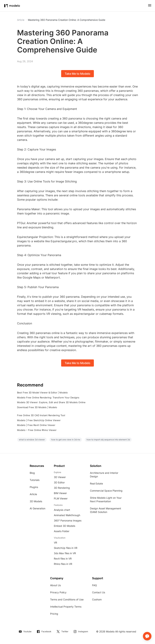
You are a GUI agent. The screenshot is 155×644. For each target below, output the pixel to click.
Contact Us (99, 592)
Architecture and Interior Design (104, 475)
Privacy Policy (58, 592)
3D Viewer (60, 477)
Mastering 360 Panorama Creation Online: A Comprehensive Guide (67, 20)
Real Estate (96, 483)
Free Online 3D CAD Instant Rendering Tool (41, 415)
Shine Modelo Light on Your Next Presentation (106, 499)
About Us (55, 585)
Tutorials (35, 480)
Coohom (97, 599)
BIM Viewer (60, 493)
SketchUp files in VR (66, 548)
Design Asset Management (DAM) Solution (105, 510)
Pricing (54, 614)
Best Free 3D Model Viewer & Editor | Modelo (42, 393)
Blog (32, 473)
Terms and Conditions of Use (67, 599)
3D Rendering (62, 488)
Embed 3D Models (65, 526)
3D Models (36, 501)
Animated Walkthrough (67, 515)
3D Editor (59, 482)
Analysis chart (62, 510)
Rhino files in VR (63, 564)
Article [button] (21, 20)
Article (33, 494)
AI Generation (38, 508)
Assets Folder (62, 531)
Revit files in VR (63, 559)
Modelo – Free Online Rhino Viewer (37, 430)
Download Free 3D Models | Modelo (37, 407)
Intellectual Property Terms (66, 607)
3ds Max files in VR (65, 553)
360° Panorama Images (68, 520)
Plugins (34, 487)
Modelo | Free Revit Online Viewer (36, 425)
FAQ (94, 585)
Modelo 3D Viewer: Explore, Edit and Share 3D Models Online (51, 402)
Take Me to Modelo (77, 74)
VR (55, 543)
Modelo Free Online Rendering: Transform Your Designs (48, 397)
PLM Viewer (61, 498)
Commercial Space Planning (106, 491)
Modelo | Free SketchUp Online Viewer (39, 420)
